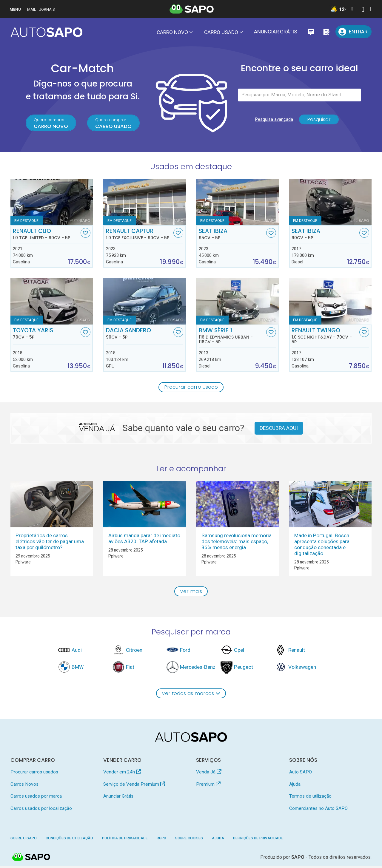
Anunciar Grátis (276, 32)
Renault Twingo (325, 336)
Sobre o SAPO (24, 840)
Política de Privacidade (125, 840)
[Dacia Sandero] (145, 302)
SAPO (31, 859)
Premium (208, 786)
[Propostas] (326, 32)
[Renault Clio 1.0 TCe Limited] (52, 203)
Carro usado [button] (221, 32)
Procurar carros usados (34, 773)
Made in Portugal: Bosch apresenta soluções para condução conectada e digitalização (322, 545)
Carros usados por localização (41, 810)
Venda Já (209, 773)
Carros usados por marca (36, 798)
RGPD (161, 840)
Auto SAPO (301, 773)
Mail (32, 9)
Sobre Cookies (189, 840)
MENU (15, 9)
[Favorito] (86, 233)
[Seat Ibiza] (237, 203)
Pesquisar (319, 121)
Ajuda (295, 786)
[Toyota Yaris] (52, 302)
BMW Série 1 (232, 336)
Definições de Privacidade (258, 840)
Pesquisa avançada (273, 121)
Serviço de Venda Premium (134, 786)
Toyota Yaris (46, 334)
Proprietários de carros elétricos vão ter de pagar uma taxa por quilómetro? (50, 542)
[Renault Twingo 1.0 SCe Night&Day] (331, 302)
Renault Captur (139, 235)
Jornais (47, 9)
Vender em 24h (122, 773)
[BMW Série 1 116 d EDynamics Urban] (237, 302)
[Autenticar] (363, 10)
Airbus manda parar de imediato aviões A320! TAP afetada (144, 539)
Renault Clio (46, 235)
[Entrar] (354, 32)
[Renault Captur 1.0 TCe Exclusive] (145, 203)
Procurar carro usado (191, 388)
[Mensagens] (311, 32)
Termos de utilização (310, 798)
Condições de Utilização (69, 840)
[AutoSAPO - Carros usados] (47, 32)
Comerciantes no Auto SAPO (318, 810)
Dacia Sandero (139, 334)
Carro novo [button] (172, 32)
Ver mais (191, 592)
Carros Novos (24, 786)
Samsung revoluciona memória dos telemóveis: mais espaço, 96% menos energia (237, 542)
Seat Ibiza (232, 235)
